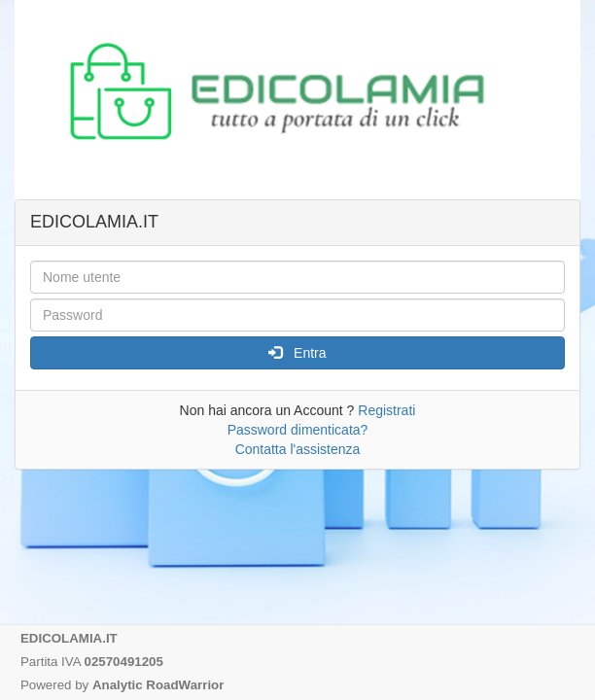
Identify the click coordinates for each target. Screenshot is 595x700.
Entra (297, 353)
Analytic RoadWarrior (158, 685)
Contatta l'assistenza (298, 449)
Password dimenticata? (298, 430)
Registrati (386, 410)
